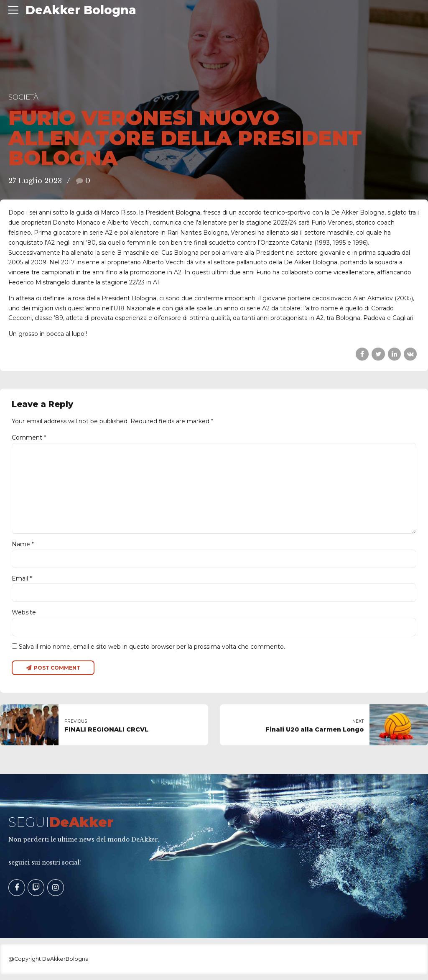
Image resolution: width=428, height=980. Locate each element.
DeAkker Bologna (81, 10)
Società (23, 97)
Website (24, 617)
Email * (22, 583)
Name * (23, 548)
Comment (29, 438)
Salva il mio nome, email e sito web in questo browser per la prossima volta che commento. (152, 652)
